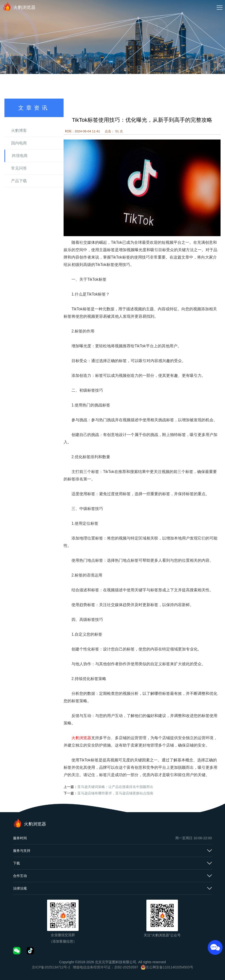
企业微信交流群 (63, 935)
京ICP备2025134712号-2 (51, 967)
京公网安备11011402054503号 (169, 967)
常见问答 (19, 168)
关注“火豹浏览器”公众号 (162, 935)
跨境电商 (20, 156)
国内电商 (19, 143)
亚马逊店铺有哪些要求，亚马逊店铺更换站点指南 (115, 793)
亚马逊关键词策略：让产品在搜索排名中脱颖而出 (115, 787)
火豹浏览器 (19, 6)
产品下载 (19, 181)
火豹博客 (19, 131)
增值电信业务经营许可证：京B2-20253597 (105, 967)
